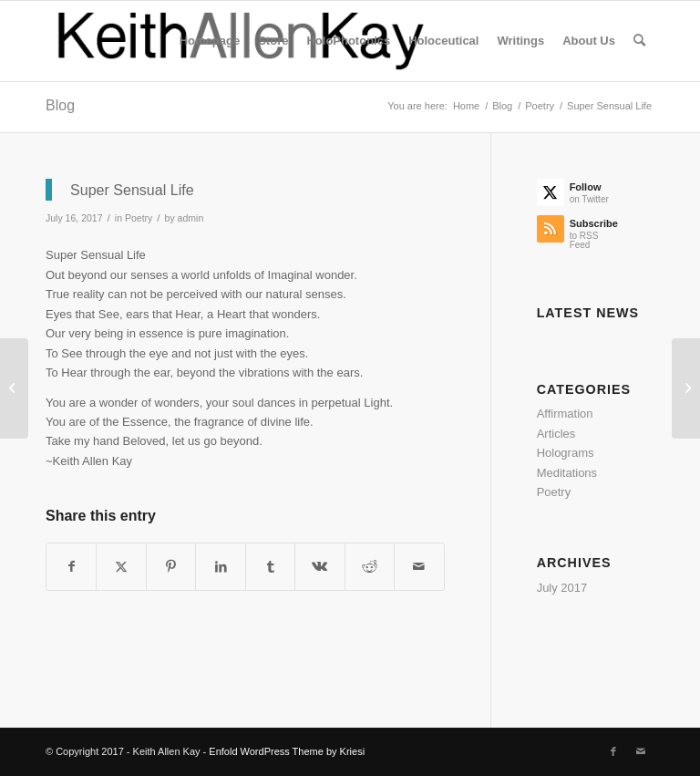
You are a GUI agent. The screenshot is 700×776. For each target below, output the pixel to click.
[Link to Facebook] (613, 751)
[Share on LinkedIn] (220, 567)
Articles (556, 434)
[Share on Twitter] (121, 567)
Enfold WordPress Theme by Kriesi (287, 751)
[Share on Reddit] (370, 567)
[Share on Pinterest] (171, 567)
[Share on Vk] (319, 567)
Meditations (567, 473)
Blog (60, 105)
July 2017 (562, 588)
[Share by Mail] (419, 567)
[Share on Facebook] (71, 567)
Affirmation (565, 414)
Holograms (566, 453)
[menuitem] (210, 41)
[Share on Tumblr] (270, 567)
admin (191, 218)
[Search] (639, 41)
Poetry (139, 218)
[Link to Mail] (641, 751)
